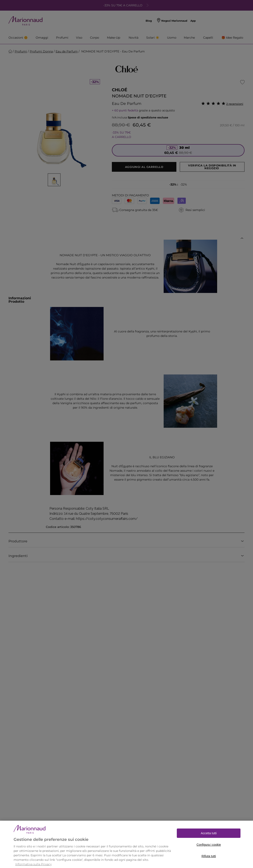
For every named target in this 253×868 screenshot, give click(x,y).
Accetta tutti (209, 841)
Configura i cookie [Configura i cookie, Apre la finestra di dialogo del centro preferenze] (209, 852)
